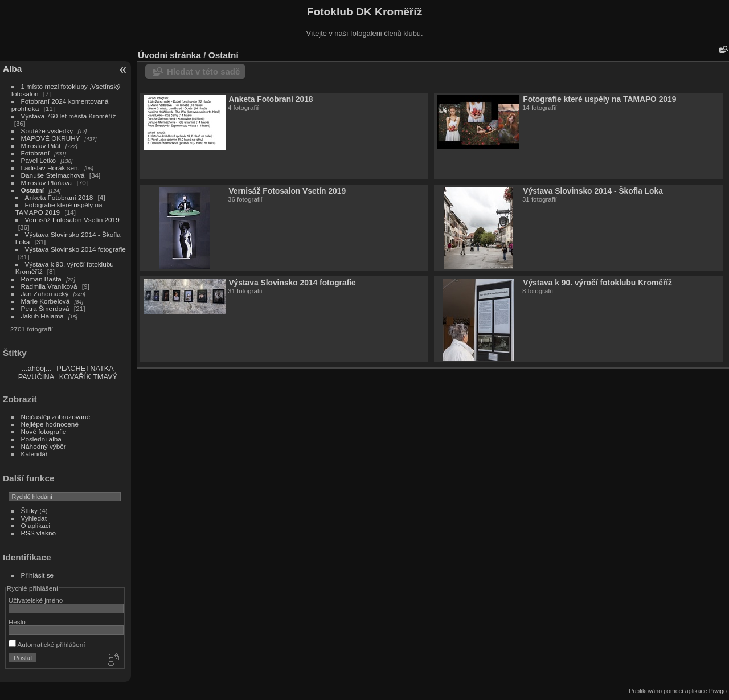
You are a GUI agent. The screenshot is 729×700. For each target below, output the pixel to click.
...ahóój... (37, 368)
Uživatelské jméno (36, 600)
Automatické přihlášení (47, 644)
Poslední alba (41, 439)
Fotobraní (36, 153)
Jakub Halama (42, 316)
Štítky (29, 511)
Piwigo (718, 691)
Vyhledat (34, 518)
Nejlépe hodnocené (50, 424)
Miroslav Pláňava (47, 183)
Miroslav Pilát (41, 146)
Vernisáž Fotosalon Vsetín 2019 (72, 220)
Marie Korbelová (46, 301)
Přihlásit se (38, 575)
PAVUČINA (36, 377)
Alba (12, 69)
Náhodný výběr (44, 446)
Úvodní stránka (169, 55)
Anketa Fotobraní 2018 (59, 197)
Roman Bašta (41, 279)
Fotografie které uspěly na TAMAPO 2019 (59, 208)
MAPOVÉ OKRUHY (51, 138)
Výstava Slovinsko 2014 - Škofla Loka (593, 191)
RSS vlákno (38, 533)
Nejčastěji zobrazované (56, 417)
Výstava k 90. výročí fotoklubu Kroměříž (597, 283)
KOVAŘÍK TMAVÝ (88, 377)
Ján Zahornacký (45, 294)
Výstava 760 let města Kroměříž (69, 116)
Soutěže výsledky (47, 131)
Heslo (17, 622)
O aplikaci (36, 525)
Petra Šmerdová (45, 308)
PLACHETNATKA (85, 368)
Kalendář (34, 454)
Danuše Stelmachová (53, 175)
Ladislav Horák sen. (50, 168)
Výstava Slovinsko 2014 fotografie (75, 249)
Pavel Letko (38, 160)
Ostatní (33, 190)
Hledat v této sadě (203, 71)
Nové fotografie (44, 431)
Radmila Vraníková (49, 286)
